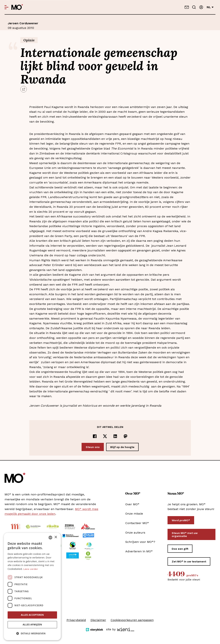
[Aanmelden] (201, 7)
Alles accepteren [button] (32, 615)
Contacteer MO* (137, 523)
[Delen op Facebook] (95, 436)
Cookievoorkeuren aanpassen (132, 620)
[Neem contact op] (187, 7)
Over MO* (132, 504)
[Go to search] (194, 7)
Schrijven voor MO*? (140, 542)
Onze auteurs (135, 533)
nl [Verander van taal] (210, 7)
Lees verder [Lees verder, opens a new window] (31, 569)
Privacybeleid (76, 620)
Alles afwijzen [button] (32, 625)
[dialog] (32, 587)
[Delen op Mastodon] (125, 436)
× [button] (56, 537)
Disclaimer (98, 620)
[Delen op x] (105, 436)
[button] (32, 634)
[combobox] (50, 538)
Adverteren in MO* (139, 551)
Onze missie (134, 514)
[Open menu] (6, 7)
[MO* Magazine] (17, 7)
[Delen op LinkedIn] (115, 436)
